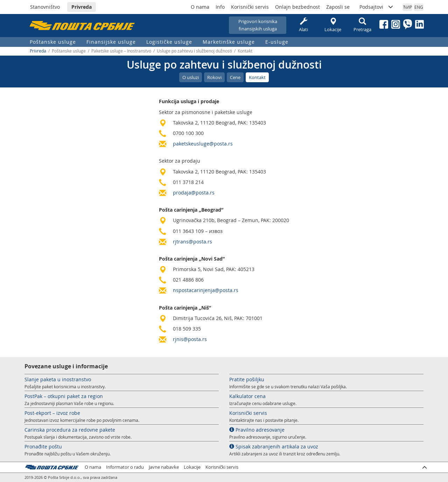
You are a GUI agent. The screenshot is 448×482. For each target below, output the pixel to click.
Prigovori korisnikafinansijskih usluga (258, 25)
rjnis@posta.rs (190, 339)
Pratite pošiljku (247, 379)
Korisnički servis (250, 7)
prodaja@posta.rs (194, 193)
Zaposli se (338, 7)
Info (220, 7)
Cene (235, 77)
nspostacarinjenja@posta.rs (206, 290)
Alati (303, 25)
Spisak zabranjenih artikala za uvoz (274, 446)
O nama (200, 7)
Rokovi (214, 77)
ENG (419, 7)
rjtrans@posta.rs (192, 242)
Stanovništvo (45, 7)
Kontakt (257, 77)
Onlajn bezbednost (297, 7)
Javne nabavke (164, 467)
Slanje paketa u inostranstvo (58, 379)
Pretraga (362, 25)
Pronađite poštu (43, 446)
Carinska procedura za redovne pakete (70, 430)
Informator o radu (125, 467)
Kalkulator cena (247, 396)
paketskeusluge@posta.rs (203, 144)
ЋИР (408, 7)
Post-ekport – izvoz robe (52, 413)
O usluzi (191, 77)
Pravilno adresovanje (257, 430)
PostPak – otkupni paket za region (64, 396)
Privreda (82, 7)
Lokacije (333, 25)
